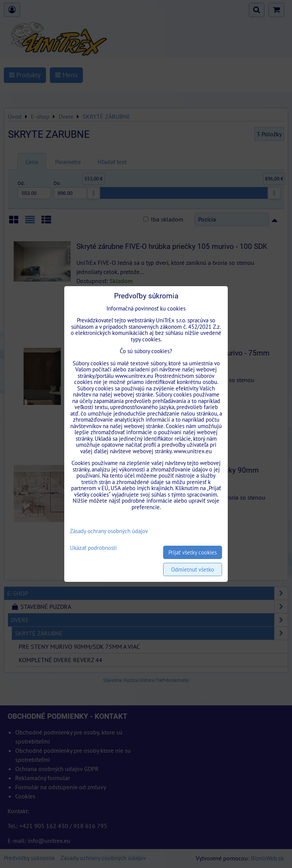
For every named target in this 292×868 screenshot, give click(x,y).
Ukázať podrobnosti (93, 548)
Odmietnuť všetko (193, 569)
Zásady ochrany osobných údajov (109, 531)
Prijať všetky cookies (193, 552)
